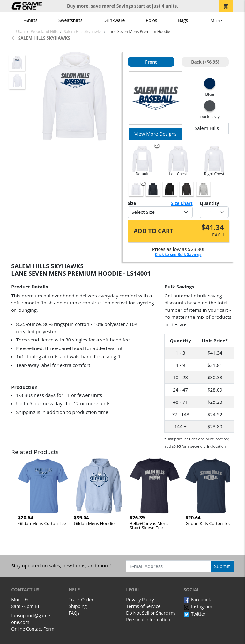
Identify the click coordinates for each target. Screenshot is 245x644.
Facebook (197, 599)
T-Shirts (30, 20)
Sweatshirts (70, 20)
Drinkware (114, 20)
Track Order (81, 599)
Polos (151, 20)
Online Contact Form (33, 629)
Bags (183, 20)
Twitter (194, 614)
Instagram (198, 607)
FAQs (74, 613)
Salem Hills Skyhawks (41, 38)
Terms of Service (143, 606)
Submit (222, 566)
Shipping (78, 606)
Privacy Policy (140, 599)
